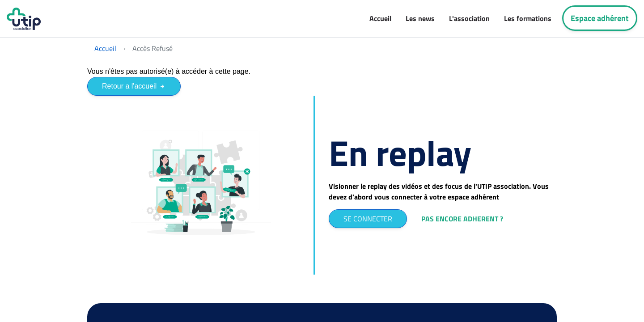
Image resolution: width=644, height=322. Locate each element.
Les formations (528, 18)
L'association (469, 18)
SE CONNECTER (368, 219)
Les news (420, 18)
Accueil (380, 18)
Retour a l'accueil (134, 86)
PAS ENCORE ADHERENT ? (462, 219)
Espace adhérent (600, 18)
